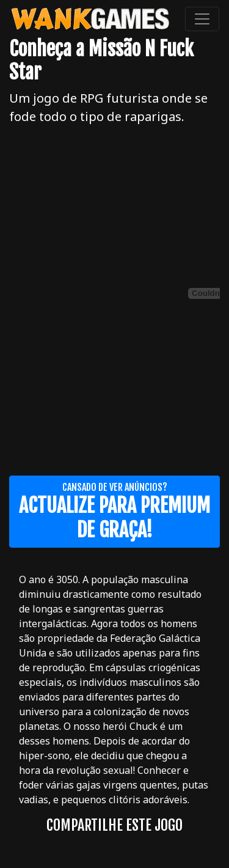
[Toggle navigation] (202, 19)
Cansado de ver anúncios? (114, 512)
